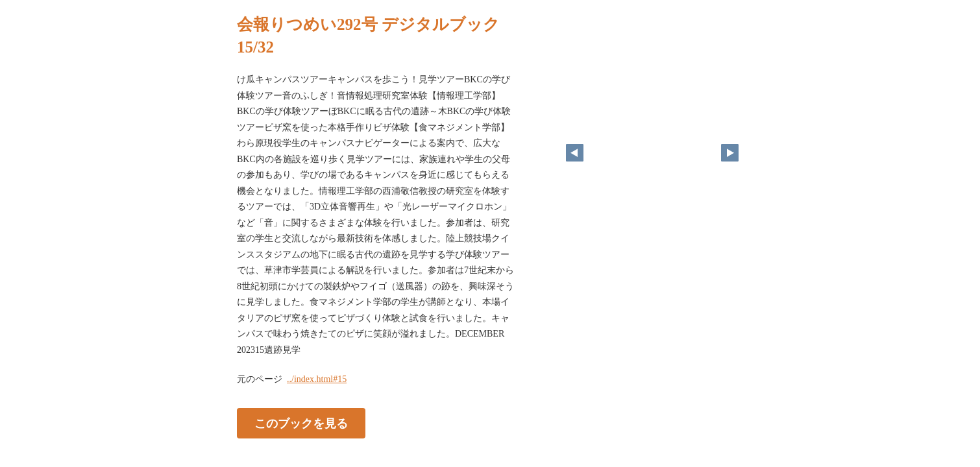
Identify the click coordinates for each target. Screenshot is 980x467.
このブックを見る (301, 424)
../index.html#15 (317, 379)
